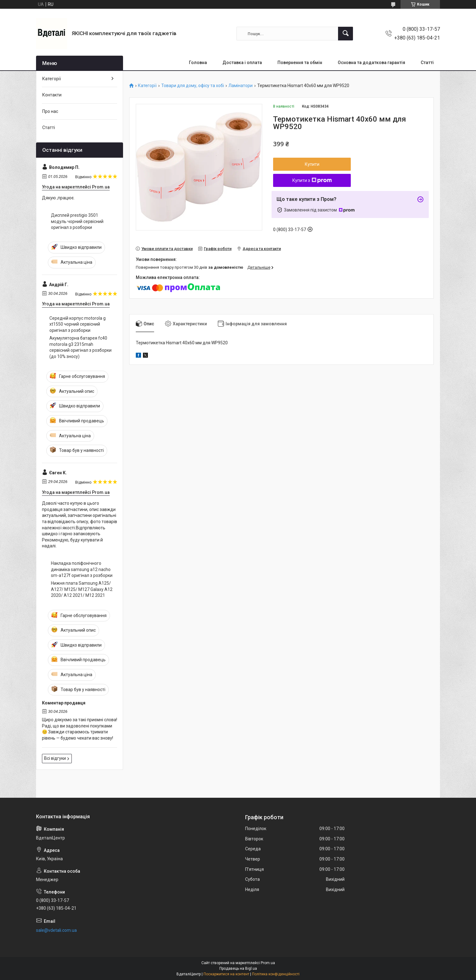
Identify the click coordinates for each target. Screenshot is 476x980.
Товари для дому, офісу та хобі (193, 86)
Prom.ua (268, 963)
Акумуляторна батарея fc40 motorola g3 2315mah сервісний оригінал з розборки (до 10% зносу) (80, 347)
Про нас (50, 111)
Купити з (312, 180)
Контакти (52, 95)
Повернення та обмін (300, 63)
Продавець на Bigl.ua (238, 968)
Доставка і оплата (242, 63)
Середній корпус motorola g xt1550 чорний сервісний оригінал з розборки (78, 324)
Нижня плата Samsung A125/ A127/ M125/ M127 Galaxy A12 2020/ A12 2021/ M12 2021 (82, 589)
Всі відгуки (55, 758)
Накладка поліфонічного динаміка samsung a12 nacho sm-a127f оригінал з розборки (82, 569)
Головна (198, 63)
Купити (312, 164)
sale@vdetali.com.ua (56, 930)
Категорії (147, 86)
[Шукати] (346, 34)
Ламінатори (240, 86)
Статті (427, 63)
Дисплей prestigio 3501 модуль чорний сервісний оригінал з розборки (77, 221)
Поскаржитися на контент (226, 974)
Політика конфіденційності (276, 974)
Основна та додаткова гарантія (371, 63)
